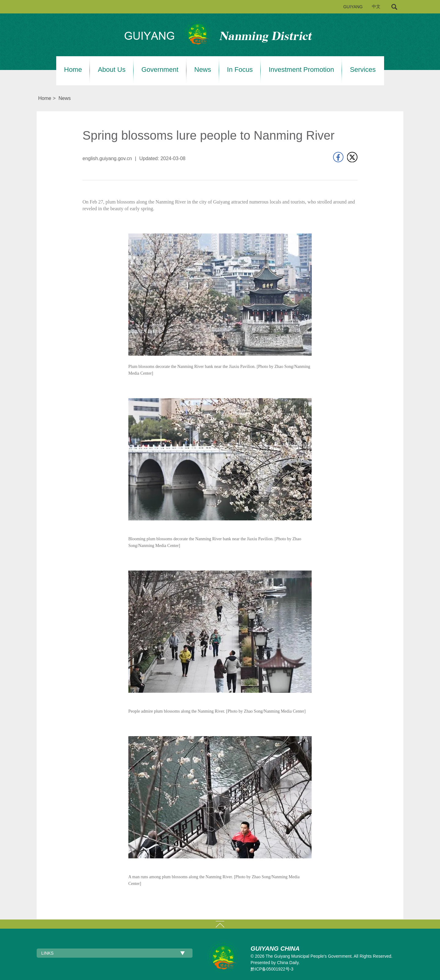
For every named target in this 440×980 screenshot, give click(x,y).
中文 (376, 7)
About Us (112, 70)
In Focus (240, 70)
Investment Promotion (301, 70)
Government (160, 70)
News (203, 70)
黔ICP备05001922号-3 (272, 969)
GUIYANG (353, 7)
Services (363, 70)
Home (73, 70)
